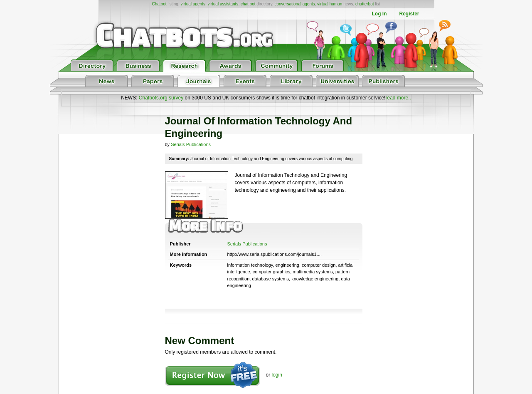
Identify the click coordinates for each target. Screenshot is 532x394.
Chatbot (159, 4)
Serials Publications (191, 144)
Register (409, 14)
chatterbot (365, 4)
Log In (379, 14)
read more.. (398, 98)
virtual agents (193, 4)
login (277, 375)
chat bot (248, 4)
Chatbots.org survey (161, 98)
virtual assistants (223, 4)
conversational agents (294, 4)
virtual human (330, 4)
